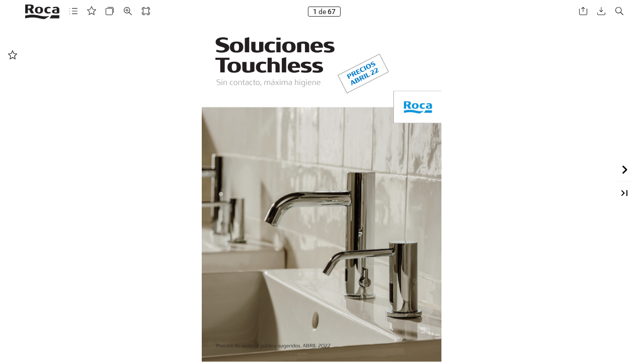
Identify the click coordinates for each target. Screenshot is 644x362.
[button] (73, 11)
